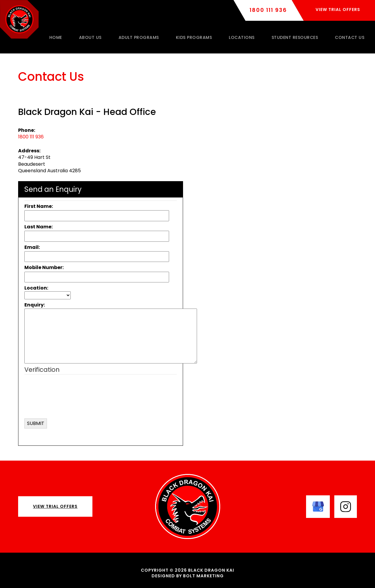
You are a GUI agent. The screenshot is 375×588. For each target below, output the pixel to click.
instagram (346, 507)
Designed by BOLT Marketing (188, 576)
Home (56, 37)
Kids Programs (194, 37)
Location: (36, 288)
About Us (90, 37)
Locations (242, 37)
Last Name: (38, 227)
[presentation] (81, 404)
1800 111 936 (268, 10)
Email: (32, 247)
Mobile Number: (44, 267)
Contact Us (350, 37)
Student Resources (295, 37)
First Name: (39, 206)
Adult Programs (139, 37)
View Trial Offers (55, 506)
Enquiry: (35, 305)
